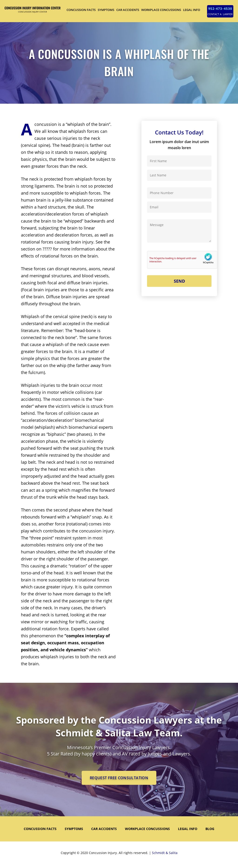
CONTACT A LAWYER (220, 14)
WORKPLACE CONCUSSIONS (161, 10)
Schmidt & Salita (165, 853)
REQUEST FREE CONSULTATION (119, 778)
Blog (210, 829)
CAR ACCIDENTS (128, 10)
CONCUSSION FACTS (81, 10)
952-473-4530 (220, 9)
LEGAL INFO (192, 10)
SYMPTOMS (106, 10)
